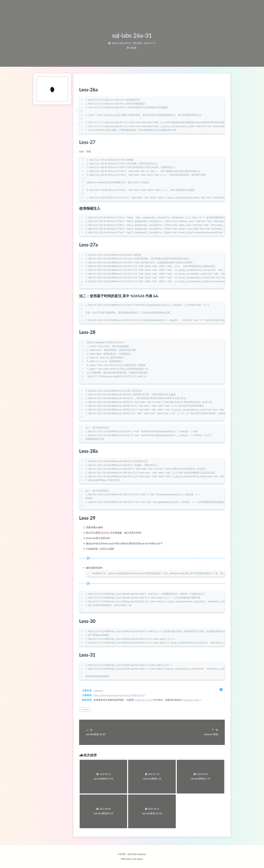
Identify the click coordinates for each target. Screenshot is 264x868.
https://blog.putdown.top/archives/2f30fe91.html (131, 696)
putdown (111, 692)
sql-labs (97, 710)
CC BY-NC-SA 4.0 (156, 701)
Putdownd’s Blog (203, 701)
